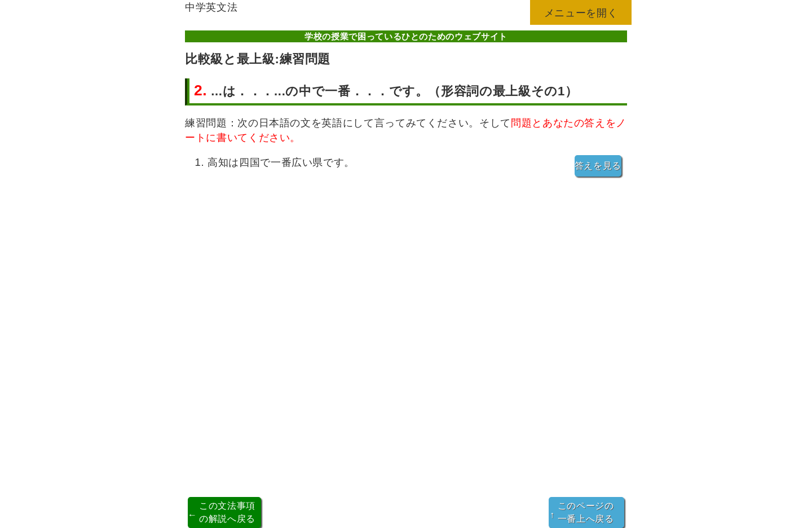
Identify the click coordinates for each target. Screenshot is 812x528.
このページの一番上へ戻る (582, 512)
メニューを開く (581, 13)
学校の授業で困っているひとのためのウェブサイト (406, 36)
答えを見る (598, 166)
